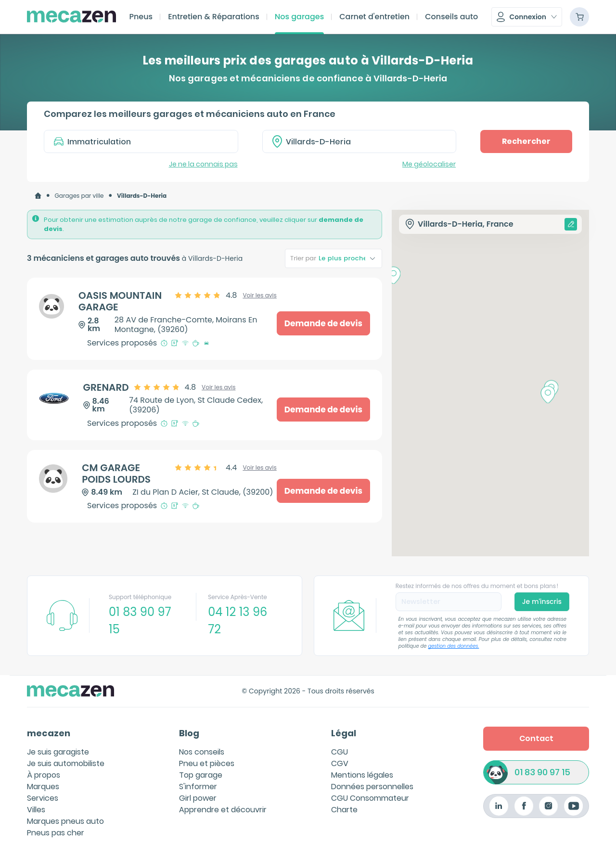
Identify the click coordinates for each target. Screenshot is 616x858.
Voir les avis (259, 295)
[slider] (206, 295)
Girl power (198, 798)
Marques (43, 787)
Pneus (141, 17)
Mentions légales (362, 775)
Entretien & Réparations (214, 17)
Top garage (201, 775)
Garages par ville (79, 196)
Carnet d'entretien (374, 17)
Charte (344, 810)
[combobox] (359, 141)
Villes (36, 810)
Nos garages (299, 17)
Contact (536, 738)
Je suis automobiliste (66, 763)
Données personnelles (372, 787)
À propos (44, 775)
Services (43, 798)
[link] (38, 196)
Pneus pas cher (56, 833)
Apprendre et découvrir (223, 810)
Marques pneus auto (65, 821)
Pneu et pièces (207, 763)
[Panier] (579, 17)
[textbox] (366, 141)
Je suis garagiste (58, 752)
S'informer (198, 787)
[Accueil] (38, 196)
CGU (340, 752)
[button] (527, 17)
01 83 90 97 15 (542, 773)
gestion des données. (454, 646)
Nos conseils (202, 752)
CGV (340, 763)
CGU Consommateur (370, 798)
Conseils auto (451, 17)
